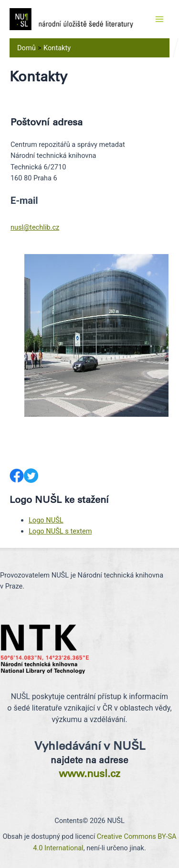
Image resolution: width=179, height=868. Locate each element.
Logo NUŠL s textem (60, 531)
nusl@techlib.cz (35, 227)
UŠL (57, 520)
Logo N (40, 520)
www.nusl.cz (89, 773)
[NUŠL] (71, 19)
